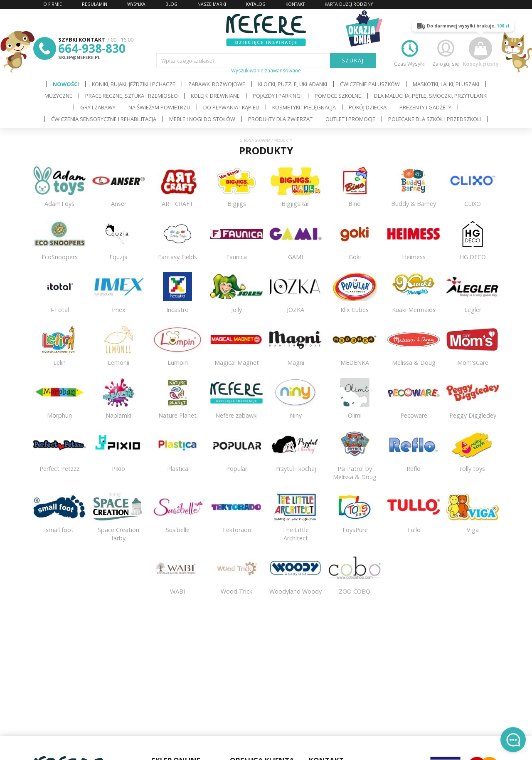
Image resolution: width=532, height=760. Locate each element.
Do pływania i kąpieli (231, 107)
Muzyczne (58, 96)
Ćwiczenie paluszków (370, 84)
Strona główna (255, 141)
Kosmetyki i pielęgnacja (304, 107)
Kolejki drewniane (215, 96)
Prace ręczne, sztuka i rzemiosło (132, 96)
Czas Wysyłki (410, 52)
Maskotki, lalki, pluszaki (446, 84)
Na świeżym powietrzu (159, 107)
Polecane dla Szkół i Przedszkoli (435, 119)
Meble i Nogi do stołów (202, 119)
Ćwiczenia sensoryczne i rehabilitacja (104, 119)
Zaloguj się (446, 52)
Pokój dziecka (368, 107)
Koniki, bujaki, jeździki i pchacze (134, 84)
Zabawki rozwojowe (217, 84)
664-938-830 (92, 48)
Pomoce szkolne (338, 96)
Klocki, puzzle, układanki (293, 84)
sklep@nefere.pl (79, 57)
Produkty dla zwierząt (280, 119)
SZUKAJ (353, 60)
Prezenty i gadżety (425, 107)
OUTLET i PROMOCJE (350, 119)
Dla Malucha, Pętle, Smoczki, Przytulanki (431, 96)
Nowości (66, 84)
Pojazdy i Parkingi (277, 96)
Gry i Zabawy (98, 107)
